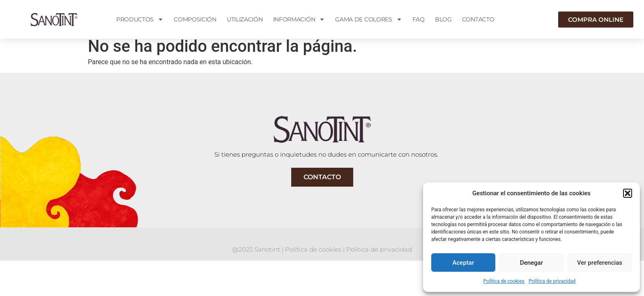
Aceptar (463, 263)
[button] (628, 193)
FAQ (419, 19)
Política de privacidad (552, 281)
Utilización (245, 19)
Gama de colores (369, 19)
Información (299, 19)
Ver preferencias (600, 263)
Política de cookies (504, 281)
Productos (140, 19)
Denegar (531, 263)
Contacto (478, 19)
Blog (443, 19)
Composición (195, 19)
